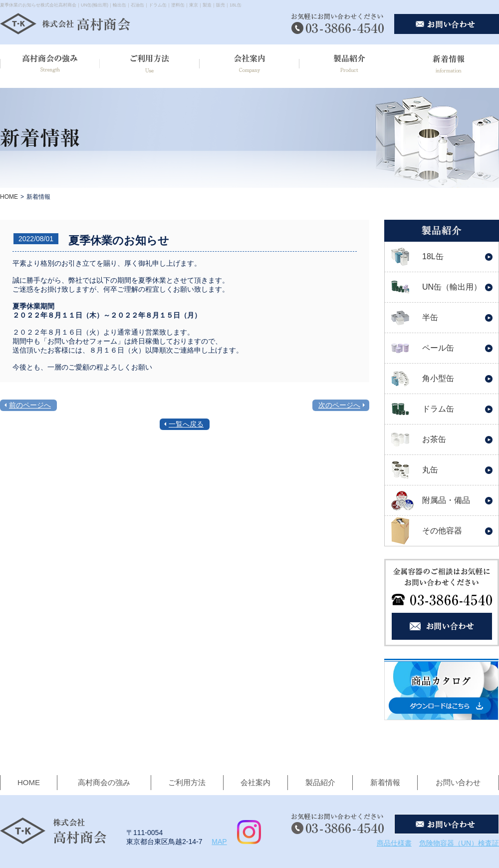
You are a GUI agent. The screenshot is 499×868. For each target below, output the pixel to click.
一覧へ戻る (186, 424)
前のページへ (30, 405)
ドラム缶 (438, 409)
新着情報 (385, 782)
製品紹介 (320, 782)
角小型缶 (438, 378)
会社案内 (255, 782)
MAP (219, 842)
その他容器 (442, 531)
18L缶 (433, 256)
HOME (9, 197)
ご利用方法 (187, 782)
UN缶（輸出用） (452, 287)
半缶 (430, 317)
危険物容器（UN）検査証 (459, 843)
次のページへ (339, 405)
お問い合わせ (458, 782)
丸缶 (430, 470)
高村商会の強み (104, 782)
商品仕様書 (394, 843)
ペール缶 (438, 348)
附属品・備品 (446, 500)
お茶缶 (434, 439)
